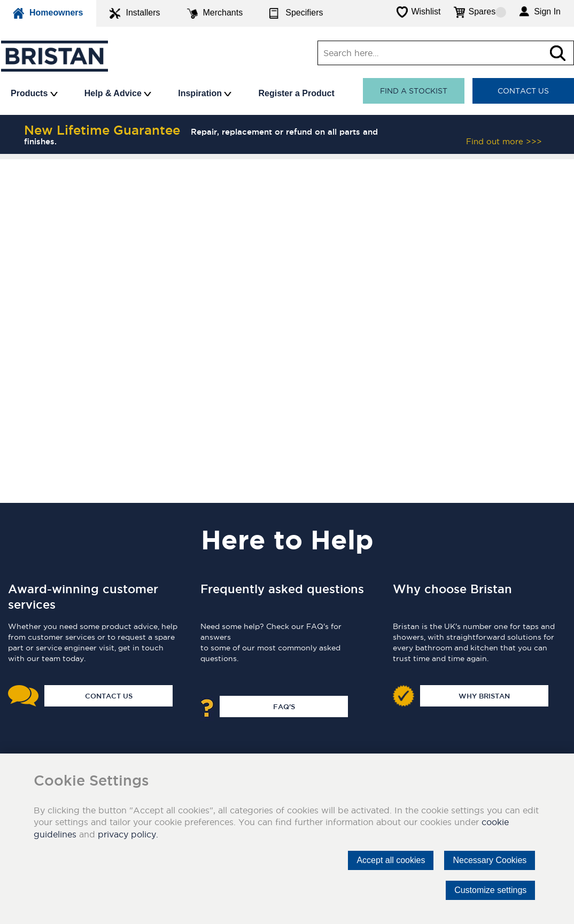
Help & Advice (118, 93)
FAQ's (284, 706)
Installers (135, 13)
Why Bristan (484, 696)
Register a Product (296, 93)
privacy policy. (128, 834)
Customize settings (490, 890)
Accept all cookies (391, 860)
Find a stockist (414, 91)
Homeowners (48, 13)
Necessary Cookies (490, 860)
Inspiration (205, 93)
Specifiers (296, 13)
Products (34, 93)
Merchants (215, 13)
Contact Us (523, 91)
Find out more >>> (504, 141)
